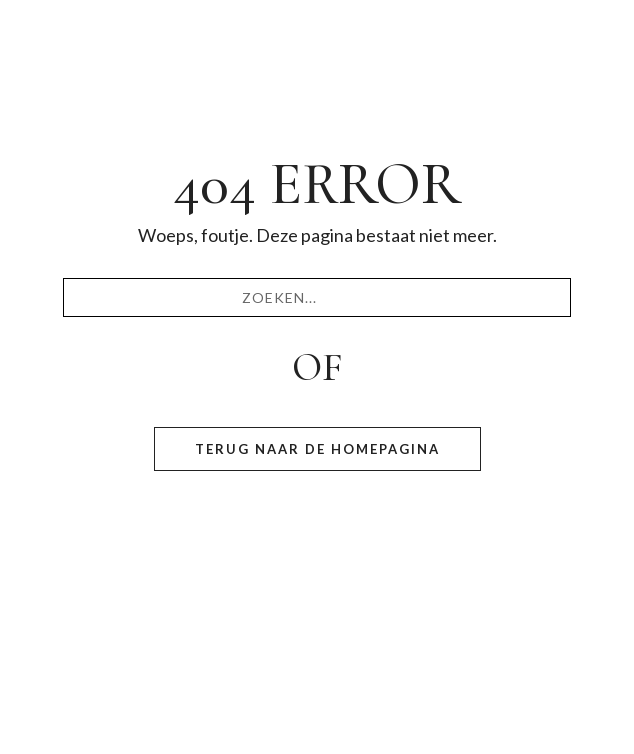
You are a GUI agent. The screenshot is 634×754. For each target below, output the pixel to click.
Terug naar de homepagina (317, 449)
